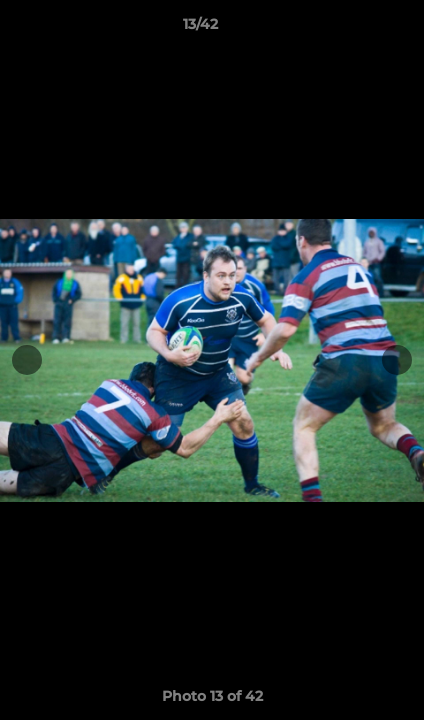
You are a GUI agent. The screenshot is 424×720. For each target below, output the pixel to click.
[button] (352, 29)
